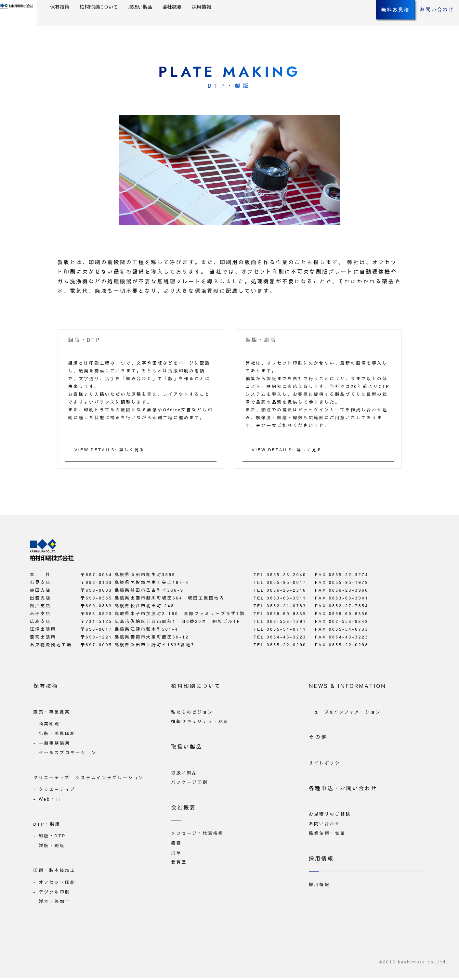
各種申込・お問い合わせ (343, 790)
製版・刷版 (52, 847)
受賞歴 (179, 864)
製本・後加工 (54, 903)
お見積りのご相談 (330, 816)
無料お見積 (378, 23)
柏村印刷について (145, 20)
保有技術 (104, 20)
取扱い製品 (188, 20)
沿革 (176, 854)
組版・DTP (52, 837)
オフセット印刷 (57, 884)
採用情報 (252, 20)
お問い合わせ (420, 23)
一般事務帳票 (54, 745)
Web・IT (50, 801)
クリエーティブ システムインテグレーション (89, 779)
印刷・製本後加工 (55, 872)
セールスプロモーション (68, 754)
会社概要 (222, 20)
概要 (176, 845)
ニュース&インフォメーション (345, 714)
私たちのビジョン (192, 714)
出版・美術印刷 (57, 735)
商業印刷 (49, 726)
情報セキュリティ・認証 (200, 723)
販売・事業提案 (52, 714)
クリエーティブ (57, 791)
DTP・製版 (47, 826)
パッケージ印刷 (189, 784)
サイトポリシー (327, 765)
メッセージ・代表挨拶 (197, 835)
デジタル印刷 (54, 894)
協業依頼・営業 (327, 835)
